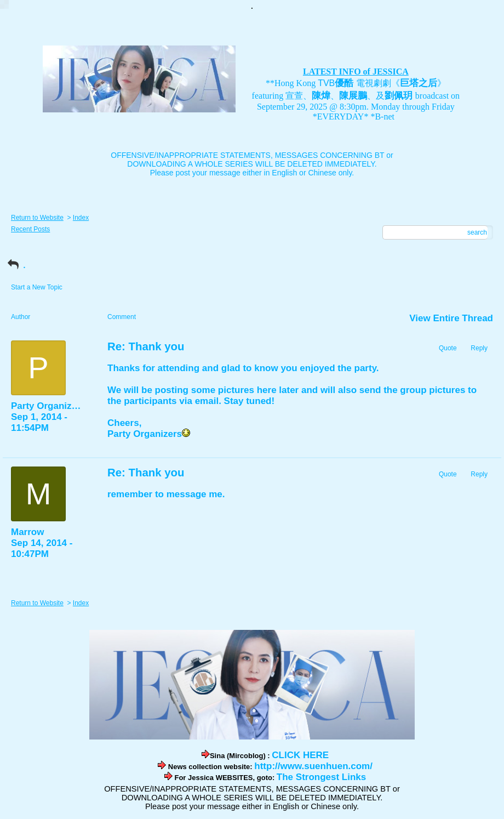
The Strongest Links (321, 777)
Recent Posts (30, 229)
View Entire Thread (451, 318)
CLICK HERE (300, 755)
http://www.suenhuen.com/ (313, 766)
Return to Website (37, 218)
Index (81, 218)
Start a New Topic (37, 287)
